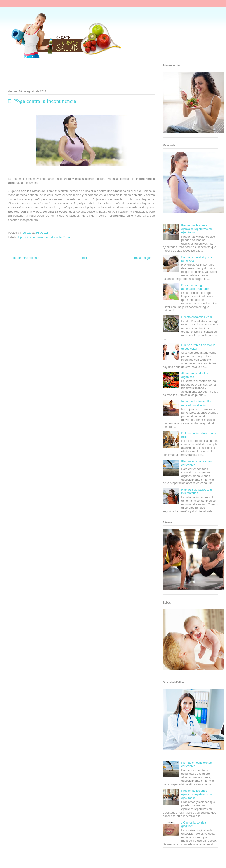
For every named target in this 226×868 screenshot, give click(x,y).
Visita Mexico (58, 282)
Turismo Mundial (28, 282)
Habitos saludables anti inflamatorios (196, 491)
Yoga (67, 237)
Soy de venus (21, 277)
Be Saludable (32, 273)
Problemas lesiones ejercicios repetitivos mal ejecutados (197, 229)
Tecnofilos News (137, 273)
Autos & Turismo (98, 277)
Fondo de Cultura (86, 273)
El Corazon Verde (74, 282)
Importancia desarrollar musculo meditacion (196, 403)
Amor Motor (100, 282)
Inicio (85, 258)
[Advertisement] (76, 72)
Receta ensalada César (197, 317)
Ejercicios (25, 237)
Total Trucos (54, 277)
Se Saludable (44, 282)
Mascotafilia (130, 277)
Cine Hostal (66, 277)
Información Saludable (47, 237)
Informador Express (49, 273)
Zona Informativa (16, 273)
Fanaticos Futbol (115, 277)
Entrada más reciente (25, 258)
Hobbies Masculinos (118, 273)
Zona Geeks (101, 273)
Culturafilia (88, 282)
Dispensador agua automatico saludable (195, 287)
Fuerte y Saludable (38, 277)
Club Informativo (68, 273)
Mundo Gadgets (81, 277)
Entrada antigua (141, 258)
